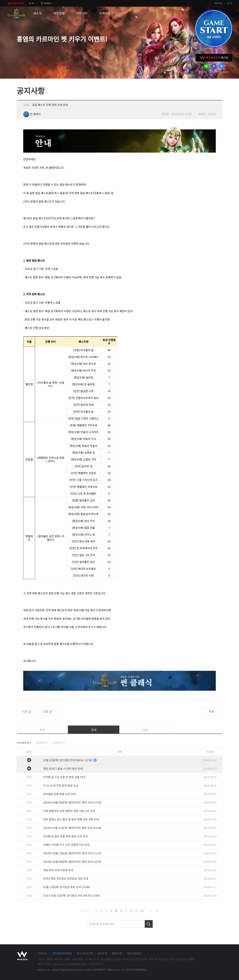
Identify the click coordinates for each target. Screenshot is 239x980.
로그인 (230, 3)
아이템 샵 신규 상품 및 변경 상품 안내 (64, 777)
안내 (94, 730)
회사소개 (102, 953)
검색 (149, 924)
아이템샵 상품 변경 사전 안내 (59, 794)
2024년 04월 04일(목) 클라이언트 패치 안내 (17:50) (72, 802)
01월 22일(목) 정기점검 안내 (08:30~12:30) (70, 760)
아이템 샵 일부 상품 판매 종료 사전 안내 (65, 836)
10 (142, 911)
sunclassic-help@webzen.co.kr (70, 964)
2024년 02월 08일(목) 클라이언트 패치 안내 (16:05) (72, 862)
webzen (16, 3)
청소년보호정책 (85, 953)
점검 (145, 730)
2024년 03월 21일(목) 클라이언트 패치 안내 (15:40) (72, 828)
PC (33, 3)
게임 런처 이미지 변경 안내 (58, 870)
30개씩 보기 (42, 743)
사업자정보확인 (96, 964)
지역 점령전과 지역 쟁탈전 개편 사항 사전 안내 (69, 811)
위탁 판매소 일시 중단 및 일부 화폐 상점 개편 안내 (71, 819)
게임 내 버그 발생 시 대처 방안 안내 (63, 769)
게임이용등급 (134, 953)
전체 (42, 730)
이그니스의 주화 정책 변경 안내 (61, 785)
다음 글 (47, 712)
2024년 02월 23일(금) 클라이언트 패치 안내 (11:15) (72, 853)
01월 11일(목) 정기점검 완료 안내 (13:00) (66, 887)
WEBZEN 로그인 (214, 58)
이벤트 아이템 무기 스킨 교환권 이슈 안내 (66, 845)
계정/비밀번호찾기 (220, 72)
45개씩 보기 (59, 743)
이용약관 (42, 953)
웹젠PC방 (117, 953)
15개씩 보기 (25, 743)
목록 (212, 712)
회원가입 (218, 3)
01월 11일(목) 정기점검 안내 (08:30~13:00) (71, 895)
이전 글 (27, 712)
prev (159, 73)
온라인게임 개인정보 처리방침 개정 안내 (66, 878)
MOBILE (48, 3)
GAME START (214, 29)
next (181, 73)
